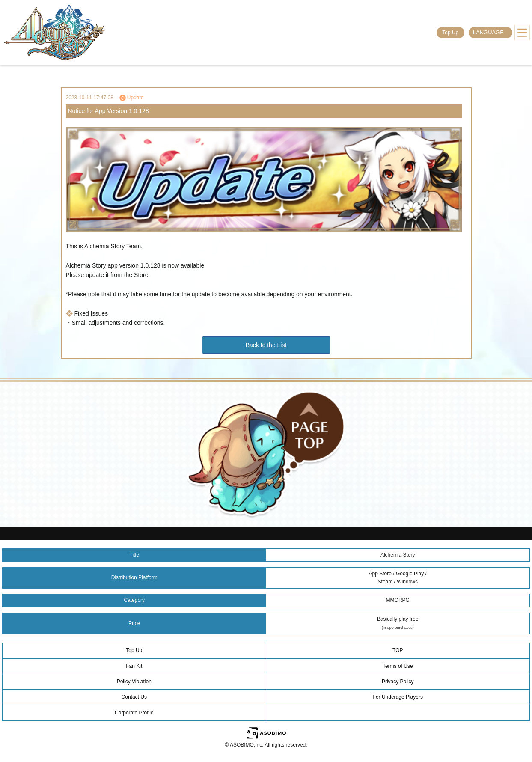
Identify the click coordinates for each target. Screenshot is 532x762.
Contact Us (134, 697)
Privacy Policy (398, 682)
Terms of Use (398, 666)
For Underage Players (398, 697)
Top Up (450, 33)
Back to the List (266, 345)
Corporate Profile (134, 713)
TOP (398, 650)
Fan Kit (134, 666)
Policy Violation (134, 682)
